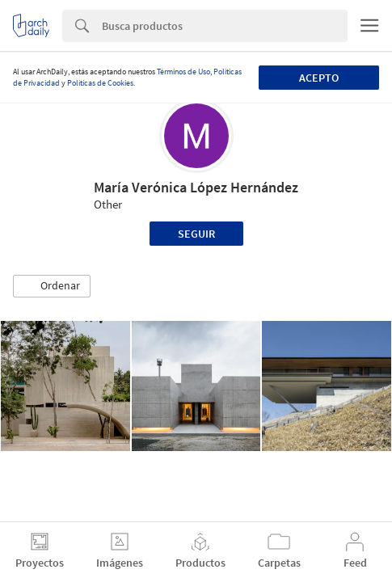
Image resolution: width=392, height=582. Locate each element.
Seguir (196, 234)
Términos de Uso (183, 72)
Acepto (319, 78)
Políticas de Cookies (100, 83)
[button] (52, 286)
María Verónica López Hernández (196, 187)
